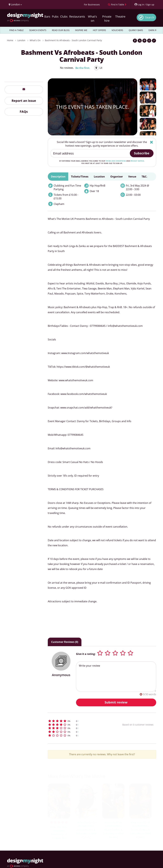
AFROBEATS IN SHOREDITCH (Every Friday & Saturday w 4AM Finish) (86, 830)
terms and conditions (116, 161)
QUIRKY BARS (136, 30)
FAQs (24, 112)
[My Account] (144, 5)
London (21, 40)
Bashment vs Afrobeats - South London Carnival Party (73, 40)
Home (10, 40)
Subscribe (142, 153)
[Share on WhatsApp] (149, 41)
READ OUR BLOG (61, 30)
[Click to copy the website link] (154, 41)
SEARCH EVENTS (38, 30)
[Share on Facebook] (135, 41)
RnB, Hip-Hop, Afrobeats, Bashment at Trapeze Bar (59, 832)
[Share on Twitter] (140, 41)
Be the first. (83, 68)
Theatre (120, 16)
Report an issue (24, 101)
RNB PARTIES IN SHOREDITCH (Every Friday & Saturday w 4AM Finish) (140, 830)
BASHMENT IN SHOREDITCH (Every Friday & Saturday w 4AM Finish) (113, 830)
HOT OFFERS (99, 30)
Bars (47, 16)
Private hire (107, 19)
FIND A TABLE (17, 30)
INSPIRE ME (81, 30)
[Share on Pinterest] (144, 41)
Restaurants (77, 16)
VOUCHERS (117, 30)
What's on (92, 19)
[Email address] (90, 153)
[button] (78, 721)
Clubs (64, 16)
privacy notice (137, 161)
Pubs (55, 16)
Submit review (116, 702)
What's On (35, 40)
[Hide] (151, 142)
